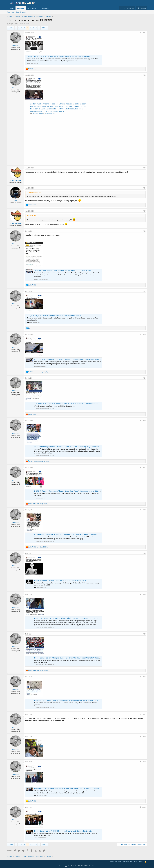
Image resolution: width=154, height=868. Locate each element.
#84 (144, 188)
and (38, 372)
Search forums (21, 12)
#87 (144, 291)
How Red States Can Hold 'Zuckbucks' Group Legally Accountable (60, 580)
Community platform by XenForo (77, 866)
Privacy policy (127, 862)
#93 (144, 553)
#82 (144, 75)
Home (11, 8)
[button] (38, 8)
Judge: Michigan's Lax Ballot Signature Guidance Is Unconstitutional (54, 315)
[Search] (142, 8)
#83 (144, 168)
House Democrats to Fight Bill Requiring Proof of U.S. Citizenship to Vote (63, 831)
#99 (144, 762)
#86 (144, 231)
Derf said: (30, 216)
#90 (144, 420)
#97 (144, 714)
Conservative (50, 114)
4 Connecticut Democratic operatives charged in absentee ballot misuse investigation (68, 359)
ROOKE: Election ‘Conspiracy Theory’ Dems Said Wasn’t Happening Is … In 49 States (68, 491)
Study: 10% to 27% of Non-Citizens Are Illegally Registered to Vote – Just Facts (58, 56)
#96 (144, 677)
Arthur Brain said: (33, 193)
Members (45, 8)
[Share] (141, 33)
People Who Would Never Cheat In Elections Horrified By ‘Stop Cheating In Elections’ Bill (69, 788)
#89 (144, 378)
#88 (144, 334)
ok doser (16, 45)
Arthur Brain (16, 180)
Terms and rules (116, 862)
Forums (21, 8)
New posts (11, 12)
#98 (144, 736)
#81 (144, 33)
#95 (144, 634)
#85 (144, 211)
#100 (144, 807)
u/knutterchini (37, 114)
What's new (32, 8)
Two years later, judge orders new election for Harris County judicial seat (63, 270)
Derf (16, 201)
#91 (144, 467)
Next (44, 28)
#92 (144, 510)
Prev (11, 28)
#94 (144, 594)
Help (135, 862)
